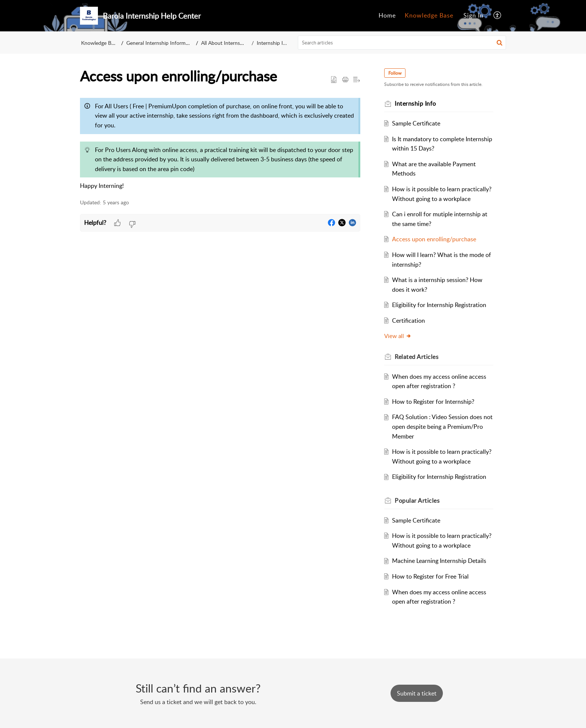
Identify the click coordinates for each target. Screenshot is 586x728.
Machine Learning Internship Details (439, 561)
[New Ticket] (417, 693)
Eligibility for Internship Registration (439, 305)
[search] (402, 43)
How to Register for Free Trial (430, 576)
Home (387, 15)
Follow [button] (395, 73)
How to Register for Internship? (433, 402)
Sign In (474, 15)
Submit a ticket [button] (417, 693)
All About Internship (226, 43)
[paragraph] (220, 142)
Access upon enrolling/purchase (434, 239)
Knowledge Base (429, 15)
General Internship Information (162, 43)
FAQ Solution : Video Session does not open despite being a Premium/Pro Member (442, 426)
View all (398, 336)
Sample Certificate (416, 123)
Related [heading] (417, 357)
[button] (498, 16)
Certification (408, 320)
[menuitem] (387, 16)
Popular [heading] (417, 501)
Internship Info (273, 43)
